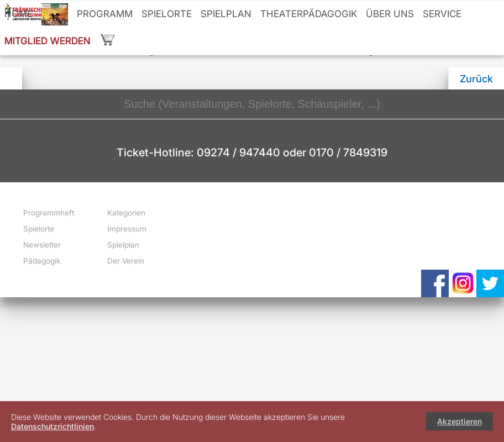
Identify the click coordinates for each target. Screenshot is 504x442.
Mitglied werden (48, 41)
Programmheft (49, 213)
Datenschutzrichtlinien (53, 426)
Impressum (127, 229)
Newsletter (42, 245)
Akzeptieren (460, 421)
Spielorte (167, 14)
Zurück (476, 79)
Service (442, 14)
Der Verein (126, 261)
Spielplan (226, 14)
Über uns (390, 14)
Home (19, 14)
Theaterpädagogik (309, 14)
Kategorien (126, 213)
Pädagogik (42, 261)
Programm (105, 14)
